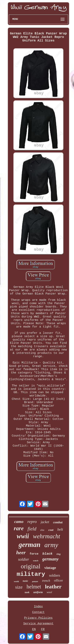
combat (58, 522)
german (30, 545)
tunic (25, 581)
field (32, 529)
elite (42, 530)
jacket (45, 522)
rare (19, 528)
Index (38, 607)
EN (34, 629)
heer (21, 553)
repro (32, 522)
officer (59, 580)
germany (50, 559)
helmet (34, 587)
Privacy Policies (38, 618)
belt (60, 529)
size (19, 587)
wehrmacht (47, 536)
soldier (24, 559)
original (31, 566)
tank (27, 592)
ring (59, 554)
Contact (38, 612)
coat (51, 530)
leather (53, 587)
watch (36, 561)
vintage (50, 568)
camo (19, 522)
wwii (23, 536)
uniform (38, 592)
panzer (35, 581)
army (51, 545)
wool (49, 592)
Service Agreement (38, 624)
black (47, 554)
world (16, 581)
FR (43, 629)
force (34, 554)
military (31, 574)
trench (46, 581)
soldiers (55, 575)
